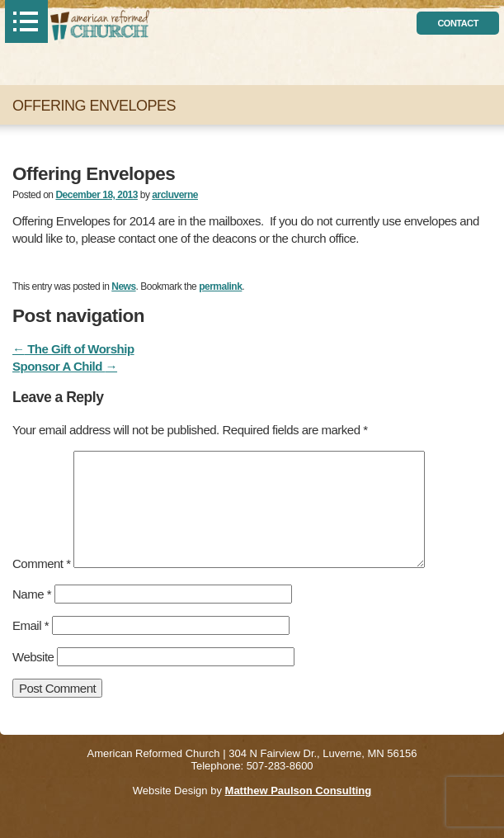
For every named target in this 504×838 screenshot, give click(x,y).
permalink (220, 286)
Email (31, 625)
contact (457, 23)
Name (32, 594)
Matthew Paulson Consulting (299, 791)
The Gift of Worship (73, 349)
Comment (42, 563)
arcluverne (175, 195)
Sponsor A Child (65, 366)
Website (33, 657)
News (123, 286)
